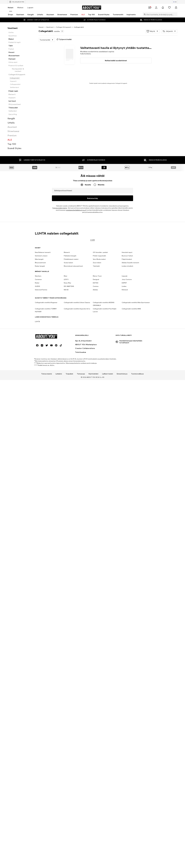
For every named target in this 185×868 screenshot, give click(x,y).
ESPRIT (124, 662)
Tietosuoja (81, 721)
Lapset (30, 8)
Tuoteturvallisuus (137, 721)
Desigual (96, 658)
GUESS (37, 665)
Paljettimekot (127, 638)
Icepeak (125, 655)
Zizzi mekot (97, 641)
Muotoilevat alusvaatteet (73, 645)
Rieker (37, 662)
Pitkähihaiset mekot (71, 638)
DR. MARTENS (69, 665)
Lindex (124, 665)
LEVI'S (66, 658)
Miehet (20, 8)
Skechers (38, 655)
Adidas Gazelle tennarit (130, 641)
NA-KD (66, 669)
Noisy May (67, 662)
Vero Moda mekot (99, 638)
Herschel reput (127, 631)
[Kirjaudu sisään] (156, 8)
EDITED (96, 662)
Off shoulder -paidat (100, 631)
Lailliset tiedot (108, 721)
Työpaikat (69, 721)
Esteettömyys (122, 721)
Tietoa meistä (47, 721)
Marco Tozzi (97, 655)
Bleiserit (67, 631)
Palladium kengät (70, 635)
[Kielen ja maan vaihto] (175, 2)
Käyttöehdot (94, 721)
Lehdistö (59, 721)
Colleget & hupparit (64, 27)
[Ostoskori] (176, 8)
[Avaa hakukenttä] (144, 14)
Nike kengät (39, 638)
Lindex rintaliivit (127, 645)
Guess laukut (68, 641)
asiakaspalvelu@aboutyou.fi (76, 608)
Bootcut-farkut (127, 635)
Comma (96, 665)
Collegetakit (79, 27)
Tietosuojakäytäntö (60, 606)
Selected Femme (41, 669)
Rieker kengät (40, 645)
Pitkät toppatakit (99, 635)
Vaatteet (50, 27)
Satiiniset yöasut (41, 635)
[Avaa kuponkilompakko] (150, 8)
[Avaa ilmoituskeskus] (163, 8)
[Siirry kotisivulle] (92, 8)
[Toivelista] (169, 8)
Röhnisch (125, 669)
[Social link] (37, 692)
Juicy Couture (127, 658)
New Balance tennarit (43, 631)
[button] (153, 31)
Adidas (95, 669)
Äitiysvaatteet (40, 641)
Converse (38, 658)
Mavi (65, 655)
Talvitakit (96, 645)
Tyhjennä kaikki (64, 39)
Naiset (11, 8)
